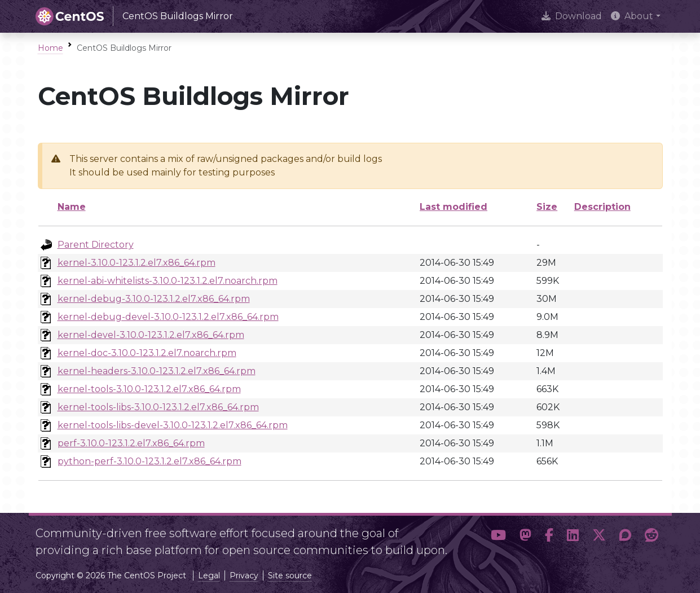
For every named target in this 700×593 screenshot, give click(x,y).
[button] (498, 537)
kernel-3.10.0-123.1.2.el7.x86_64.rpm (137, 263)
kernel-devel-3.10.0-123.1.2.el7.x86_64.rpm (151, 335)
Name (72, 207)
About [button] (632, 16)
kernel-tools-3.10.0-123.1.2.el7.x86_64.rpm (149, 389)
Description (602, 207)
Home (50, 48)
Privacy (244, 576)
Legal (209, 576)
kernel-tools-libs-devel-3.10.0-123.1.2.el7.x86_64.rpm (173, 425)
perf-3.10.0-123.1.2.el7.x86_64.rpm (131, 443)
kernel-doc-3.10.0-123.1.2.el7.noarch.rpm (147, 353)
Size (547, 207)
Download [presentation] (572, 16)
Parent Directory (96, 245)
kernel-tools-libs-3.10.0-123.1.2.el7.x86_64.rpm (158, 407)
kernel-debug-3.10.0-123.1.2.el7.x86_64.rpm (154, 299)
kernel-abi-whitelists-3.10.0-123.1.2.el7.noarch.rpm (168, 281)
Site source (290, 576)
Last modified (454, 207)
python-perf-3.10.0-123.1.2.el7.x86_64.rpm (149, 461)
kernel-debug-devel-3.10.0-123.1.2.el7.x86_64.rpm (168, 317)
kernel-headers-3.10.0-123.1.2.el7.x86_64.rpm (157, 371)
